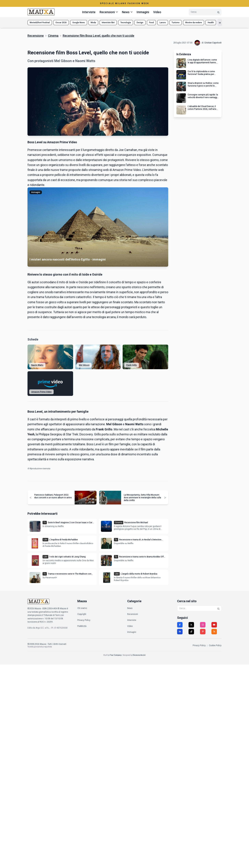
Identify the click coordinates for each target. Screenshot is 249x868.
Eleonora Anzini (139, 655)
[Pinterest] (203, 632)
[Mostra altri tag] (220, 22)
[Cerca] (218, 12)
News (130, 608)
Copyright (82, 614)
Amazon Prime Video (41, 392)
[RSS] (214, 632)
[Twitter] (191, 625)
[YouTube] (214, 625)
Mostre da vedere (194, 23)
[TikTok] (191, 632)
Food (151, 23)
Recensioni (133, 614)
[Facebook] (180, 625)
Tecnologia (126, 23)
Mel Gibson (84, 365)
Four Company (116, 655)
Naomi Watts (37, 365)
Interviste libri (108, 23)
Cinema (53, 36)
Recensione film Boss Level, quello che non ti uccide (98, 36)
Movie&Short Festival (40, 23)
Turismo (176, 23)
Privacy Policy (84, 620)
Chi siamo (82, 608)
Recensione (36, 36)
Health (211, 23)
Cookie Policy (215, 645)
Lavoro (163, 23)
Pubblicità (82, 626)
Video (157, 12)
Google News (79, 23)
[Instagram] (203, 625)
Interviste (89, 12)
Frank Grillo (132, 365)
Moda (93, 23)
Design (140, 23)
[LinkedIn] (180, 632)
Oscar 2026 (61, 23)
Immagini (143, 12)
